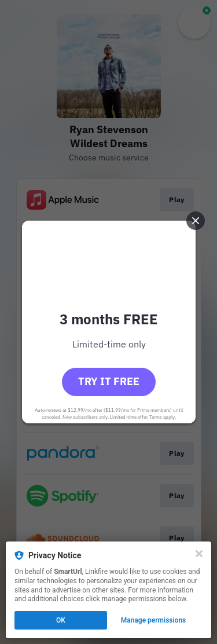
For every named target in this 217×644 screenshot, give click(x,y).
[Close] (199, 554)
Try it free (109, 381)
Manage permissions (154, 620)
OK (61, 620)
